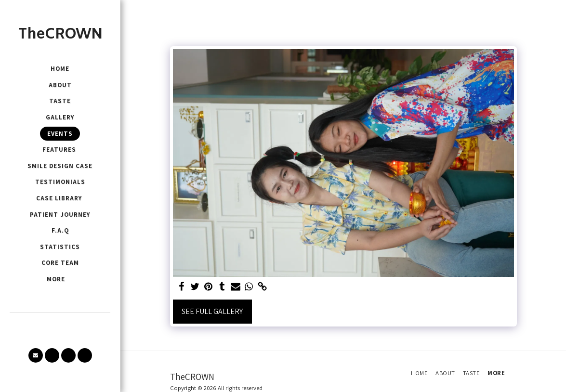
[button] (36, 355)
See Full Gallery (212, 311)
